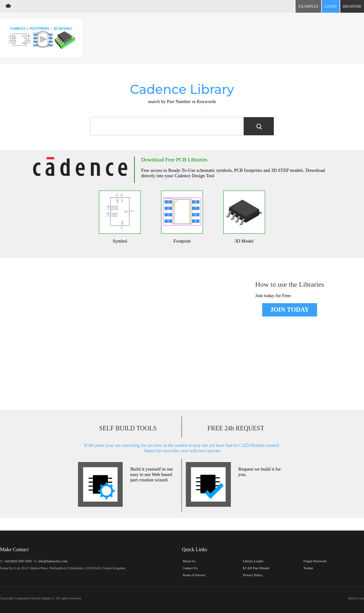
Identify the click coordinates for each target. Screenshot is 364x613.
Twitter (308, 568)
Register (352, 6)
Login (331, 6)
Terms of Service (194, 575)
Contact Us (190, 568)
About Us (189, 561)
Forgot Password (315, 561)
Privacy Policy (253, 575)
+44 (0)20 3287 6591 (18, 561)
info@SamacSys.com (53, 561)
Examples (308, 6)
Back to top (356, 598)
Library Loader (253, 561)
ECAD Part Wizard (256, 568)
